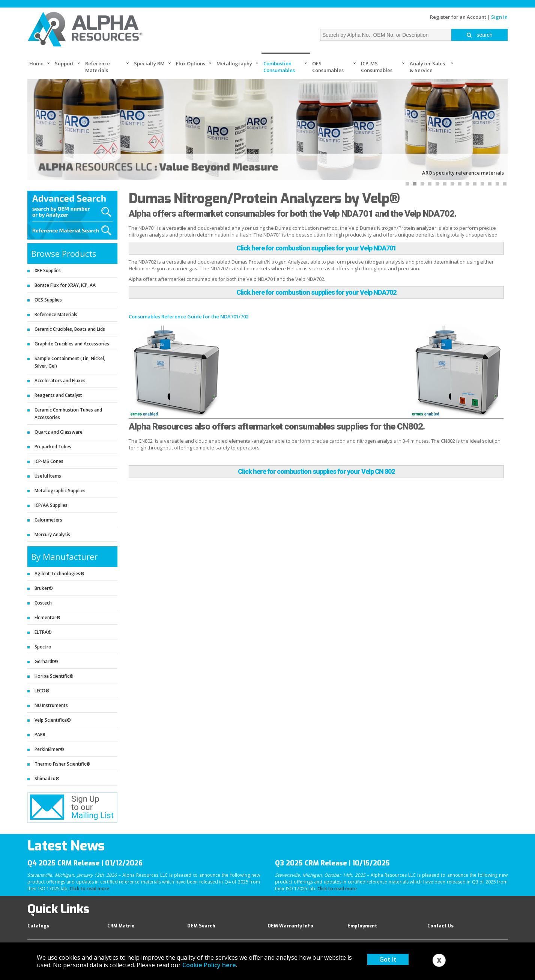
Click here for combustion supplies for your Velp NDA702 (316, 292)
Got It (388, 959)
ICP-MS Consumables (377, 67)
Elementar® (47, 617)
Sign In (499, 17)
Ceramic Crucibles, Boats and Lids (70, 329)
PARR (40, 735)
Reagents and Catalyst (58, 395)
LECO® (42, 691)
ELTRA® (43, 632)
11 (484, 184)
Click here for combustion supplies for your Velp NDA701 (316, 248)
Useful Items (48, 476)
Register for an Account (458, 17)
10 (477, 184)
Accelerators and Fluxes (60, 381)
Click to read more (89, 889)
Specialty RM (149, 63)
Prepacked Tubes (53, 447)
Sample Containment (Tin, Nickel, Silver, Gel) (70, 362)
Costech (43, 603)
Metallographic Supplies (60, 491)
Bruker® (44, 588)
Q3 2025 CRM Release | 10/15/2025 (332, 863)
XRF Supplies (48, 271)
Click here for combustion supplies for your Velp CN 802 (316, 471)
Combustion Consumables (279, 67)
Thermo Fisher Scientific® (62, 764)
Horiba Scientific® (54, 676)
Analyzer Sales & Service (427, 67)
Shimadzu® (47, 779)
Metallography (234, 63)
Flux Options (191, 63)
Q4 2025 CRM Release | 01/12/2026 (85, 863)
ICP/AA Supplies (51, 505)
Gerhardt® (46, 661)
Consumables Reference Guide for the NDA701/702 (189, 317)
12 (492, 184)
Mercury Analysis (52, 534)
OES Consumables (328, 67)
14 (507, 184)
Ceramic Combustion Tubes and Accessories (68, 414)
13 (499, 184)
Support (64, 63)
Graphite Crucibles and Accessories (72, 344)
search (480, 35)
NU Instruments (51, 705)
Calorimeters (48, 520)
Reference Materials (98, 67)
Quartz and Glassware (59, 432)
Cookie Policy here (209, 965)
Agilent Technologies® (59, 574)
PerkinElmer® (49, 749)
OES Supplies (48, 300)
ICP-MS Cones (49, 461)
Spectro (43, 647)
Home (36, 63)
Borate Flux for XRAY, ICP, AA (65, 285)
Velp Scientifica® (53, 720)
